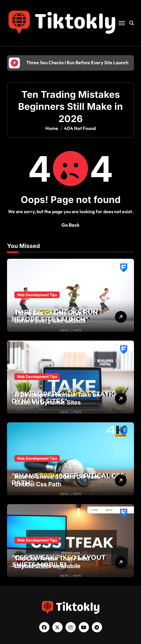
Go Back (70, 225)
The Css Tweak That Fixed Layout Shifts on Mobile (52, 562)
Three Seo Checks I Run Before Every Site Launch (50, 317)
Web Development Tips (37, 295)
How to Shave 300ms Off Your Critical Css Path (57, 480)
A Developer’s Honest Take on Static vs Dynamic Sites (57, 399)
